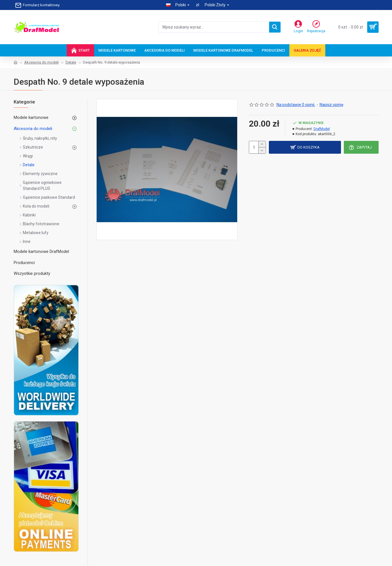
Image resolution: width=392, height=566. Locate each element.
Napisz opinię (331, 105)
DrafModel (322, 129)
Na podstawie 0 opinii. (296, 105)
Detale (71, 62)
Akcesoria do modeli (41, 62)
